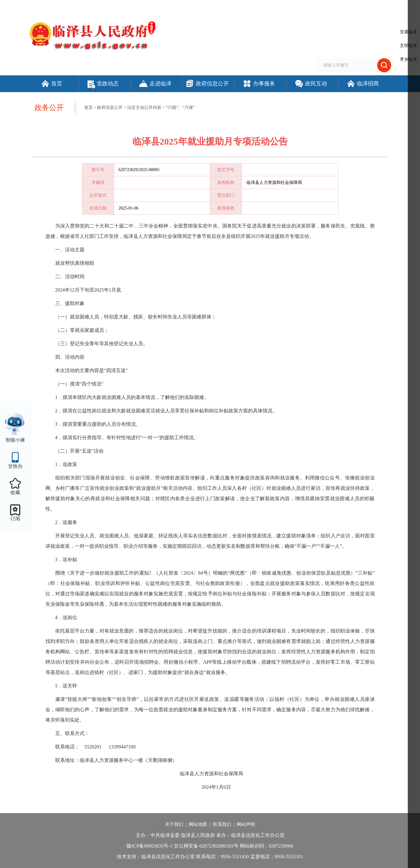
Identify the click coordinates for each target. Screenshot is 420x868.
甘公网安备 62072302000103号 (206, 846)
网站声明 (246, 824)
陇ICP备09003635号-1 (149, 846)
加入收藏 (288, 7)
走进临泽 (155, 84)
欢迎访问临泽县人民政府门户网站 (58, 7)
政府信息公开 (207, 84)
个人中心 (382, 8)
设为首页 (268, 7)
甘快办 (15, 466)
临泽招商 (363, 84)
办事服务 (259, 84)
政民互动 (311, 84)
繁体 (303, 7)
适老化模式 (352, 7)
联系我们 (222, 824)
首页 (51, 84)
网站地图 (198, 824)
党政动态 (103, 84)
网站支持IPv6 (245, 7)
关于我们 (174, 824)
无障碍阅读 (321, 7)
